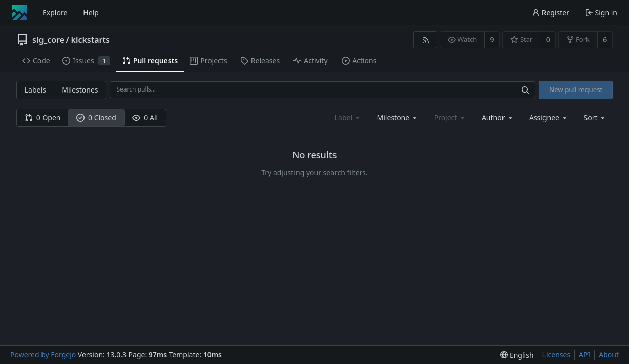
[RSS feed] (425, 40)
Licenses (557, 355)
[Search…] (525, 90)
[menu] (595, 118)
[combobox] (398, 118)
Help (91, 12)
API (584, 355)
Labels (35, 90)
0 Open (43, 118)
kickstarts (90, 40)
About (609, 355)
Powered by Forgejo (43, 355)
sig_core (48, 40)
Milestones (80, 90)
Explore (55, 12)
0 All (145, 118)
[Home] (19, 13)
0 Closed (96, 118)
